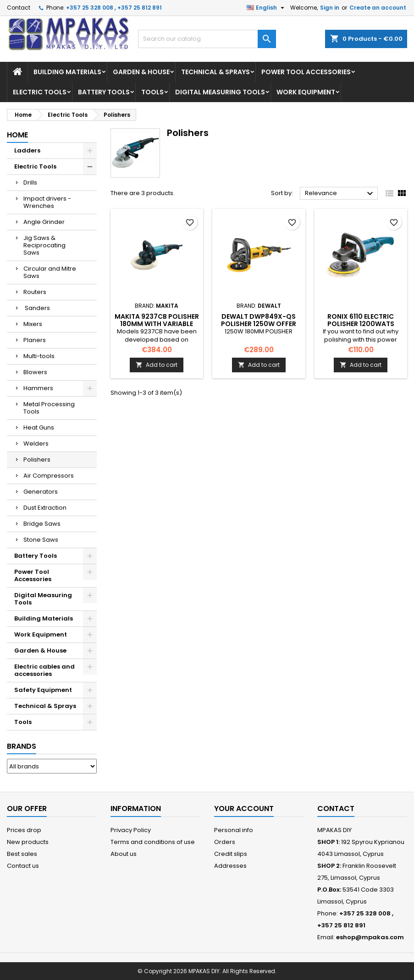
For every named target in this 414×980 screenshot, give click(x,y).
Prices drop (24, 830)
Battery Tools (104, 92)
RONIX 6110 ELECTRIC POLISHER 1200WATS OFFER (361, 324)
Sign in (330, 8)
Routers (35, 292)
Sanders (37, 308)
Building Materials (67, 72)
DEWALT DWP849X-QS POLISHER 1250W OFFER (259, 320)
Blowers (35, 372)
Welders (36, 444)
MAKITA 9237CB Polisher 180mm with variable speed (157, 324)
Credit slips (231, 854)
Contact (19, 8)
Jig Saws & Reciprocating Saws (44, 245)
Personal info (234, 830)
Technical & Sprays (215, 72)
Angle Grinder (44, 222)
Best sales (22, 854)
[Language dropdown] (267, 8)
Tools (152, 92)
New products (28, 842)
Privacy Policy (131, 830)
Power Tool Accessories (306, 72)
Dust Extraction (45, 508)
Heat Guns (39, 427)
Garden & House (141, 72)
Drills (30, 182)
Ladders (27, 150)
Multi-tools (39, 356)
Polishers (37, 460)
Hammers (38, 388)
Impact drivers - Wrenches (47, 202)
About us (124, 854)
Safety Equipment (43, 690)
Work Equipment (306, 92)
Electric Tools (40, 92)
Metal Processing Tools (49, 408)
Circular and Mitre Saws (50, 272)
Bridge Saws (42, 524)
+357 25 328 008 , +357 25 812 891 (114, 8)
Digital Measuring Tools (220, 92)
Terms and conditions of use (153, 842)
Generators (41, 492)
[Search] (207, 39)
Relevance (340, 194)
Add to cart (157, 365)
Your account (244, 808)
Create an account (378, 8)
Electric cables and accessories (44, 670)
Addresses (230, 866)
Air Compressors (49, 476)
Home (17, 135)
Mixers (33, 324)
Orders (225, 842)
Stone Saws (41, 540)
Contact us (23, 866)
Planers (35, 340)
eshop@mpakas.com (370, 937)
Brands (22, 746)
